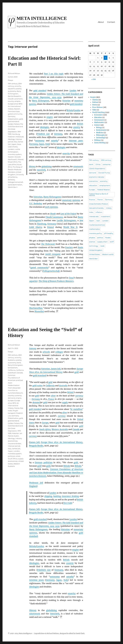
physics (92, 237)
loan (98, 221)
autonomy (40, 141)
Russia (108, 237)
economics (93, 181)
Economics (98, 115)
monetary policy (95, 233)
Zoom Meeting (100, 143)
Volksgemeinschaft (51, 271)
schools (46, 352)
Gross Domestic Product (98, 204)
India (91, 212)
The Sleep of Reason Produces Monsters (15, 169)
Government (99, 120)
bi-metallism (76, 409)
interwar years (76, 141)
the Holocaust (48, 244)
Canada (76, 429)
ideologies (44, 127)
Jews (19, 144)
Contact (111, 22)
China (98, 164)
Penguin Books (36, 446)
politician (48, 462)
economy (104, 181)
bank (19, 363)
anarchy (66, 153)
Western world (108, 254)
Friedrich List (43, 134)
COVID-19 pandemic (97, 169)
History (32, 166)
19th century (13, 84)
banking (57, 496)
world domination (15, 185)
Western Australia (60, 429)
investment (105, 216)
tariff (112, 242)
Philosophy (100, 135)
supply (65, 402)
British (80, 124)
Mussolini (39, 311)
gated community (39, 268)
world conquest (53, 254)
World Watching (98, 112)
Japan (42, 144)
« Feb (94, 79)
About (101, 22)
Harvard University (96, 208)
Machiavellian (36, 308)
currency (79, 396)
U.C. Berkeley (36, 204)
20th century (106, 160)
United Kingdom (96, 250)
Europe (45, 423)
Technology (101, 138)
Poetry (95, 105)
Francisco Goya (14, 111)
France (51, 399)
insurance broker (15, 443)
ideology (11, 139)
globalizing (47, 166)
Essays (10, 80)
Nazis (80, 247)
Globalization (13, 119)
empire (50, 117)
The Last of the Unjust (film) (15, 164)
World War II (70, 227)
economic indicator (97, 177)
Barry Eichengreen (41, 101)
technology (94, 246)
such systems (51, 207)
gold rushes (38, 386)
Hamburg (42, 224)
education (93, 185)
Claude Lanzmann (54, 217)
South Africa (45, 429)
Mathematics (99, 122)
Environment (101, 130)
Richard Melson (14, 73)
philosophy (109, 233)
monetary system (15, 154)
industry (33, 503)
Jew (81, 220)
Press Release (97, 107)
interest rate (94, 216)
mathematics (94, 229)
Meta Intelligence (42, 18)
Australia (63, 386)
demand (36, 402)
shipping (48, 496)
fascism (17, 109)
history (33, 348)
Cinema (95, 100)
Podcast (95, 102)
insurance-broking (70, 496)
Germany (58, 134)
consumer (107, 164)
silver (53, 396)
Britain (70, 110)
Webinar (97, 140)
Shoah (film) (13, 162)
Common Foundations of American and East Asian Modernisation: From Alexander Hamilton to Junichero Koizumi (56, 473)
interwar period (14, 446)
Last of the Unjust (68, 214)
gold (21, 119)
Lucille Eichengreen (66, 220)
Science (97, 125)
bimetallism (13, 368)
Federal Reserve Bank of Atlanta (98, 195)
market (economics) (97, 225)
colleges (59, 352)
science (92, 242)
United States (94, 254)
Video (94, 110)
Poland (51, 227)
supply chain (102, 242)
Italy (47, 144)
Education (98, 117)
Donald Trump (104, 173)
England (33, 486)
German (39, 462)
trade (102, 246)
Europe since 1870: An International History (15, 106)
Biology (99, 128)
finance (92, 200)
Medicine (100, 133)
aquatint (33, 281)
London (73, 91)
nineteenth (78, 166)
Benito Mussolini (14, 96)
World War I (94, 259)
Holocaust (20, 137)
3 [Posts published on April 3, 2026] (106, 58)
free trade (68, 503)
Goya (71, 278)
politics (100, 237)
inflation (99, 212)
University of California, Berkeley (16, 177)
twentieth (41, 170)
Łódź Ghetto (36, 227)
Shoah (53, 214)
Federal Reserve (103, 190)
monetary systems (71, 200)
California (50, 386)
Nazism (11, 157)
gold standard (40, 91)
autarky (55, 141)
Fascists (69, 247)
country (77, 127)
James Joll (56, 369)
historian (66, 101)
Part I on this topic (54, 74)
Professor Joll (36, 483)
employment (105, 185)
